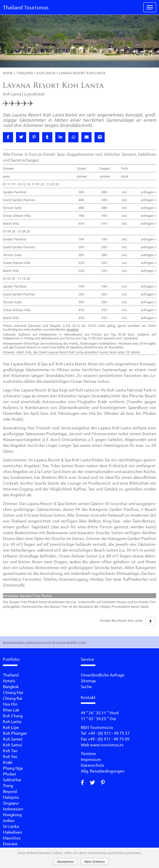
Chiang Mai (13, 692)
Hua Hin (10, 704)
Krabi (8, 762)
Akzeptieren (65, 862)
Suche (86, 686)
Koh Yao (10, 756)
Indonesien (13, 809)
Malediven (12, 832)
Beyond (10, 791)
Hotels (9, 681)
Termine (88, 753)
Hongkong (12, 814)
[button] (8, 137)
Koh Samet (13, 739)
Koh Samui (12, 745)
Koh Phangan (15, 733)
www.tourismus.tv (107, 745)
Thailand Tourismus (26, 7)
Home (8, 73)
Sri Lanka (11, 826)
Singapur (11, 803)
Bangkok (11, 686)
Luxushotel (34, 94)
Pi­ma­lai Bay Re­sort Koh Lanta (121, 620)
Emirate (10, 844)
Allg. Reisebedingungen (103, 771)
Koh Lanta (46, 73)
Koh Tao (10, 750)
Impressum (91, 759)
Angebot (73, 329)
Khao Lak (11, 710)
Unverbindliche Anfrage (103, 675)
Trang (8, 785)
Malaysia (11, 797)
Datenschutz (93, 765)
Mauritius (12, 838)
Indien (9, 820)
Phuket (10, 774)
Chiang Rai (13, 698)
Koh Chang (13, 715)
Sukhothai (12, 780)
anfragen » (149, 192)
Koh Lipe (11, 727)
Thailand (25, 73)
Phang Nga (13, 768)
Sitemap (88, 681)
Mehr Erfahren (94, 862)
